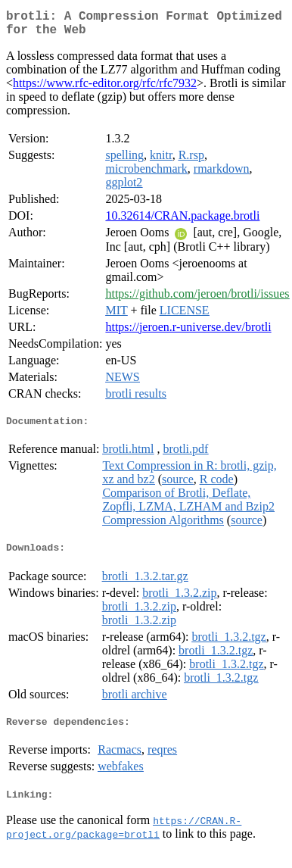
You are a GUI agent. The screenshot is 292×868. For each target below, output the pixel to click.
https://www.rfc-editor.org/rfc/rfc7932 (105, 89)
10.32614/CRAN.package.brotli (182, 222)
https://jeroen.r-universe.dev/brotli (188, 333)
